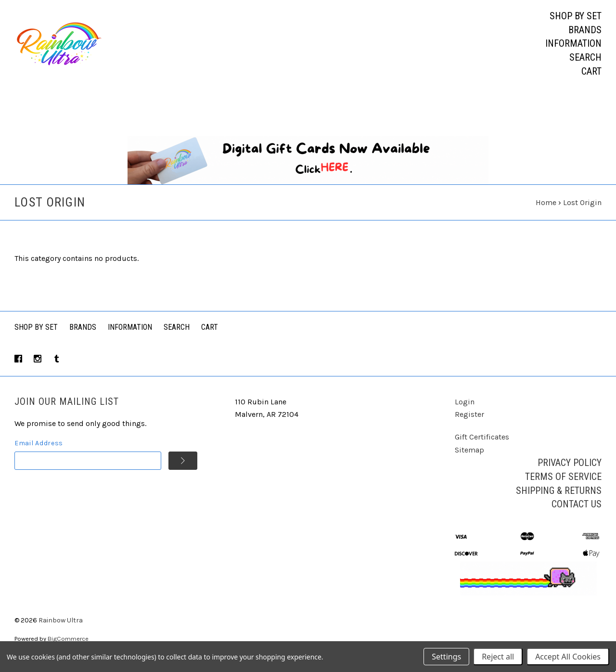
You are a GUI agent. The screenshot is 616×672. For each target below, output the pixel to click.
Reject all (498, 657)
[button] (308, 169)
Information (573, 43)
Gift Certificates (482, 446)
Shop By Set (36, 336)
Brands (585, 30)
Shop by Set (576, 16)
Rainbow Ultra (61, 629)
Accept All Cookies (568, 657)
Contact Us (577, 513)
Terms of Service (563, 486)
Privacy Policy (570, 472)
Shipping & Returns (559, 499)
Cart (591, 71)
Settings (446, 657)
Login (465, 410)
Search (585, 57)
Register (469, 423)
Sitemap (469, 459)
